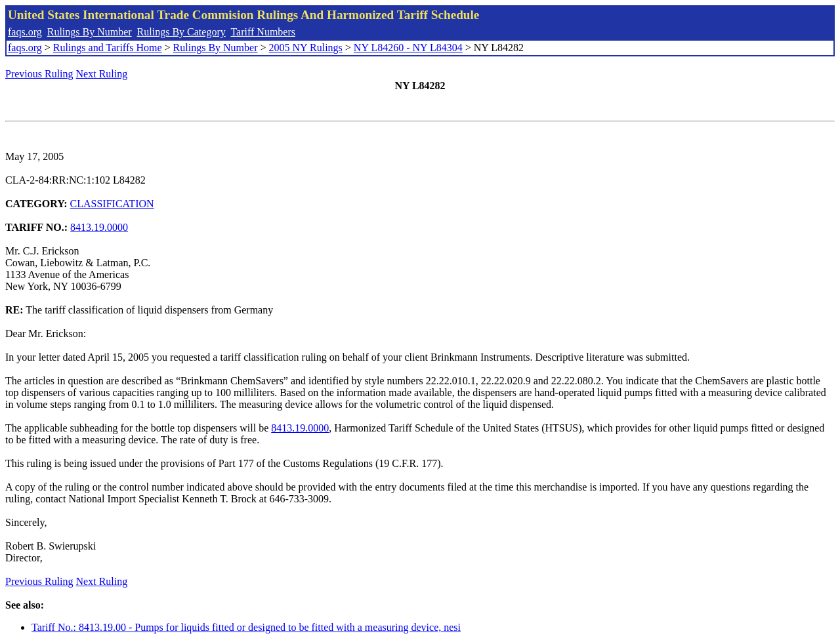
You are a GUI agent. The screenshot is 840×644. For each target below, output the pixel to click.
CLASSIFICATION (112, 204)
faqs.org (25, 32)
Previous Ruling (39, 74)
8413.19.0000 (99, 227)
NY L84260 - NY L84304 (408, 48)
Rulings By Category (181, 32)
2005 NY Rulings (306, 48)
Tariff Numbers (263, 32)
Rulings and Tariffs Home (108, 48)
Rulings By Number (90, 32)
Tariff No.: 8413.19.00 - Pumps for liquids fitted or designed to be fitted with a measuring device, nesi (246, 627)
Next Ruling (102, 74)
